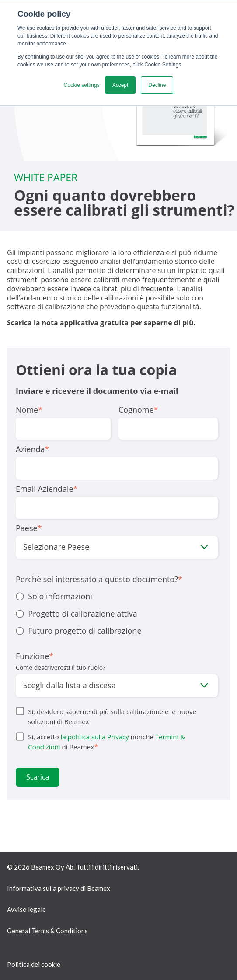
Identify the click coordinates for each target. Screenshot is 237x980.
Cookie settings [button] (82, 85)
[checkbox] (117, 614)
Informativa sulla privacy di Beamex (59, 888)
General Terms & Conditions (47, 931)
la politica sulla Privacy (95, 737)
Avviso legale (26, 909)
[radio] (117, 596)
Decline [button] (157, 85)
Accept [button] (120, 85)
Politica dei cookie (34, 964)
